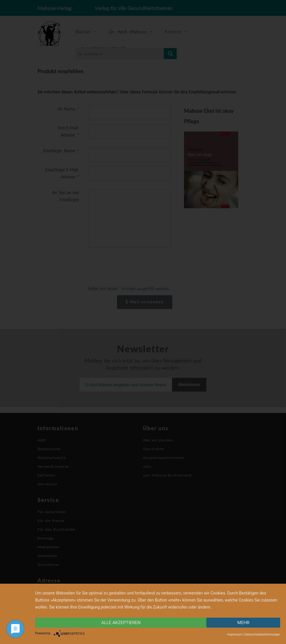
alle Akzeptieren (121, 623)
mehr (244, 623)
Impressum (235, 634)
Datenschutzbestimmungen (262, 634)
